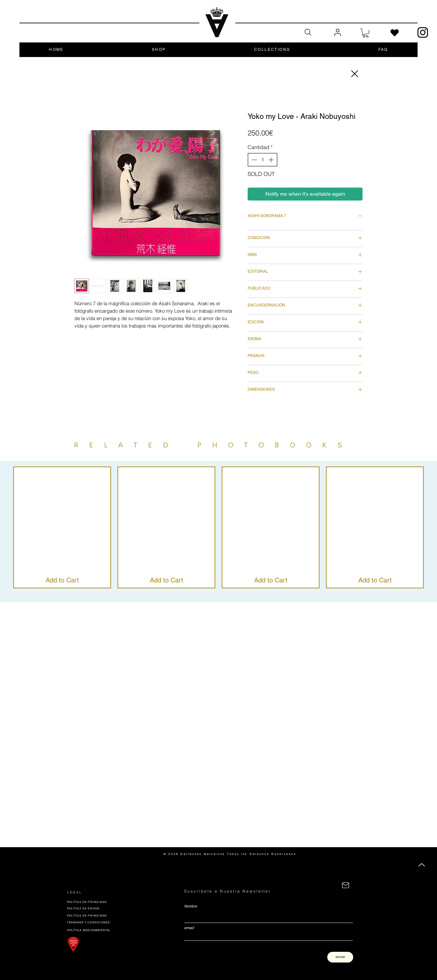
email (189, 928)
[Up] (422, 865)
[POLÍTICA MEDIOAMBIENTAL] (94, 930)
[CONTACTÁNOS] (346, 885)
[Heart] (395, 33)
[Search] (308, 32)
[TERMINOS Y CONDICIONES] (95, 922)
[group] (218, 527)
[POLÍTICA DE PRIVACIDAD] (112, 902)
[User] (337, 33)
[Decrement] (253, 160)
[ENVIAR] (340, 957)
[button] (366, 33)
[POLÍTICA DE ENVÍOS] (113, 908)
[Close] (354, 74)
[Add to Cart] (62, 580)
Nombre (190, 906)
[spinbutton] (263, 160)
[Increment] (272, 160)
